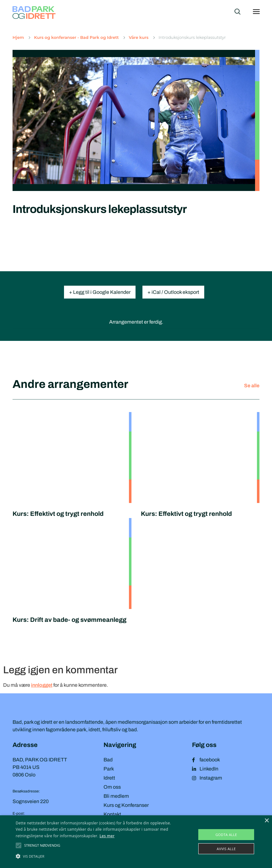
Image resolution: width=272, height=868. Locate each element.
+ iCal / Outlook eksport (173, 292)
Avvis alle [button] (226, 849)
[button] (42, 845)
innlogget (42, 685)
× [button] (267, 821)
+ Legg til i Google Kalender (100, 292)
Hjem (18, 37)
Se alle (252, 386)
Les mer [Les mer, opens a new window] (107, 836)
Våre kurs (139, 37)
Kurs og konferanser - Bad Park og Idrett (76, 37)
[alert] (136, 842)
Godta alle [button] (226, 835)
